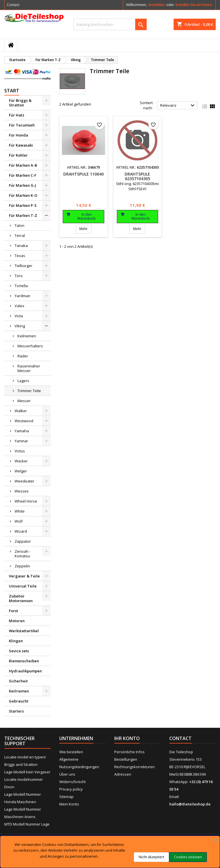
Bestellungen (126, 759)
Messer (24, 401)
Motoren (17, 621)
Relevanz (178, 106)
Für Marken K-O (23, 195)
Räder (23, 356)
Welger (21, 471)
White (20, 511)
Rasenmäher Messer (29, 368)
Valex (19, 306)
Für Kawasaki (21, 145)
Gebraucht (19, 701)
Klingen (16, 641)
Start (12, 91)
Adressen (123, 774)
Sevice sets (19, 651)
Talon (19, 225)
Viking (20, 326)
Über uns (67, 774)
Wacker (21, 461)
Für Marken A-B (23, 165)
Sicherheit (18, 681)
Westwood (24, 421)
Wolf (19, 521)
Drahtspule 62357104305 (137, 176)
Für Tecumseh (22, 125)
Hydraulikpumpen (25, 671)
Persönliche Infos (129, 752)
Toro (19, 276)
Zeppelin (22, 566)
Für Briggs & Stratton (20, 103)
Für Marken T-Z (23, 215)
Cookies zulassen (188, 857)
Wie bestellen (71, 752)
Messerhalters (30, 346)
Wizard (21, 531)
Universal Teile (23, 586)
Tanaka (21, 246)
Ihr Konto (127, 738)
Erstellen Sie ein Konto (194, 5)
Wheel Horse (26, 501)
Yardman (22, 296)
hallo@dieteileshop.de (190, 804)
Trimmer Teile (29, 391)
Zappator (23, 541)
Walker (21, 411)
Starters (16, 711)
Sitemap (66, 797)
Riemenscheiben (24, 661)
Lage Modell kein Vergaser (27, 772)
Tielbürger (23, 266)
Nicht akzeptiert (151, 857)
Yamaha (22, 431)
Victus (20, 451)
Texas (20, 256)
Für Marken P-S (23, 205)
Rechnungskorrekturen (134, 767)
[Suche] (110, 24)
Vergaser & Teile (24, 576)
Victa (19, 316)
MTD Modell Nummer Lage (27, 824)
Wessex (22, 491)
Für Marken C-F (23, 175)
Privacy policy (71, 789)
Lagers (23, 381)
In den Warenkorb (81, 216)
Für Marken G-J (22, 185)
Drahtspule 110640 (84, 174)
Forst (13, 611)
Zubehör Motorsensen (21, 598)
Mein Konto (69, 804)
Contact (13, 5)
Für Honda (18, 135)
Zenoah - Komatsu (22, 554)
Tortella (21, 286)
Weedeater (24, 481)
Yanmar (21, 441)
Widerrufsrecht (72, 782)
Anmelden (157, 5)
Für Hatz (17, 115)
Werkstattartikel (24, 631)
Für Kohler (18, 155)
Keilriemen (27, 336)
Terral (20, 236)
